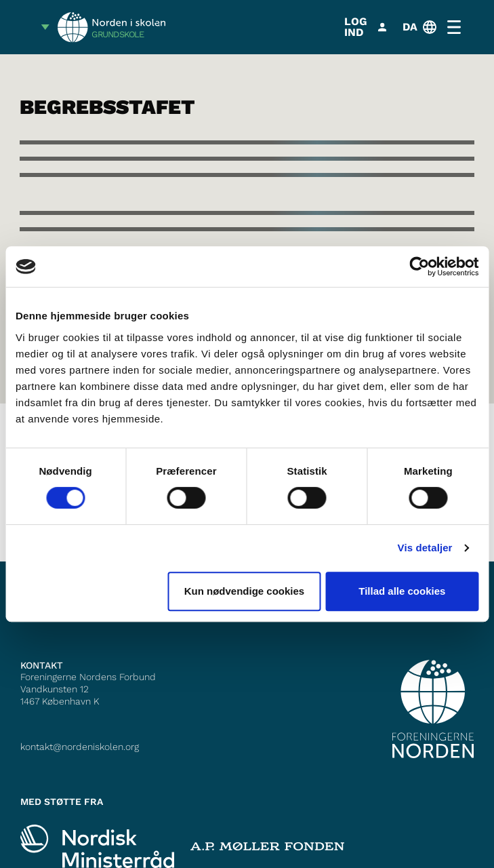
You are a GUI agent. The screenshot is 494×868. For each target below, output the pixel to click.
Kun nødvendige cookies (245, 591)
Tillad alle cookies (402, 591)
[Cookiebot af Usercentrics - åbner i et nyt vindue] (419, 267)
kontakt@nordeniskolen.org (80, 747)
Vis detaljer (425, 548)
